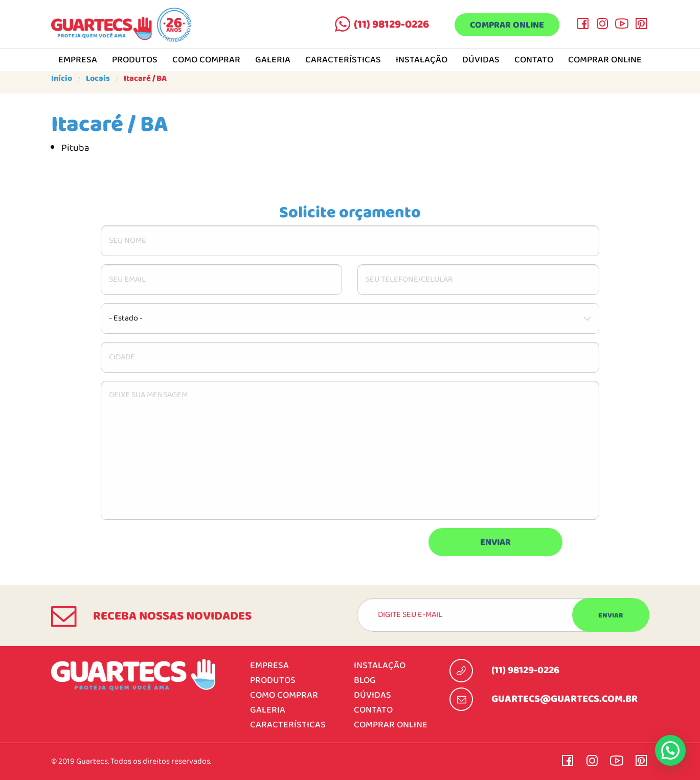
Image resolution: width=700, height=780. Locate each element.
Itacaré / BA (145, 79)
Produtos (135, 60)
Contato (534, 60)
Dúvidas (481, 60)
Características (343, 60)
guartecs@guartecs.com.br (564, 699)
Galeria (273, 60)
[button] (670, 750)
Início (62, 79)
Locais (98, 79)
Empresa (78, 60)
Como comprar (206, 60)
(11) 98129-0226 (391, 25)
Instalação (422, 60)
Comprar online (507, 25)
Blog (365, 681)
